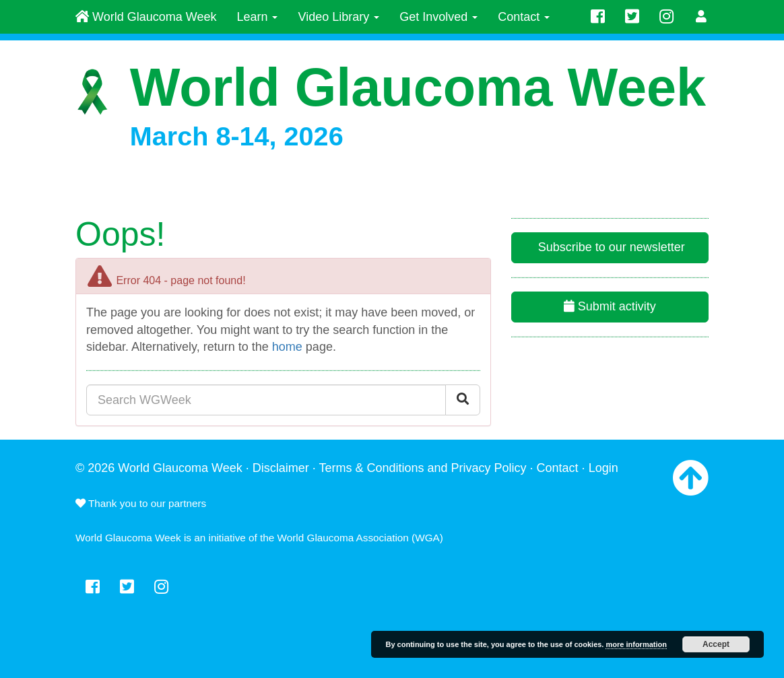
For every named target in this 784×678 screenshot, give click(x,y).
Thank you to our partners (141, 503)
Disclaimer (281, 468)
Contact (524, 17)
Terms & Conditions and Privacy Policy (422, 468)
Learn (257, 17)
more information (636, 644)
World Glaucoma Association (343, 538)
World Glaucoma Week (146, 17)
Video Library (338, 17)
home (287, 347)
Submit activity (610, 306)
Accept (716, 644)
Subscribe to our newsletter (610, 247)
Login (603, 468)
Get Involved (438, 17)
